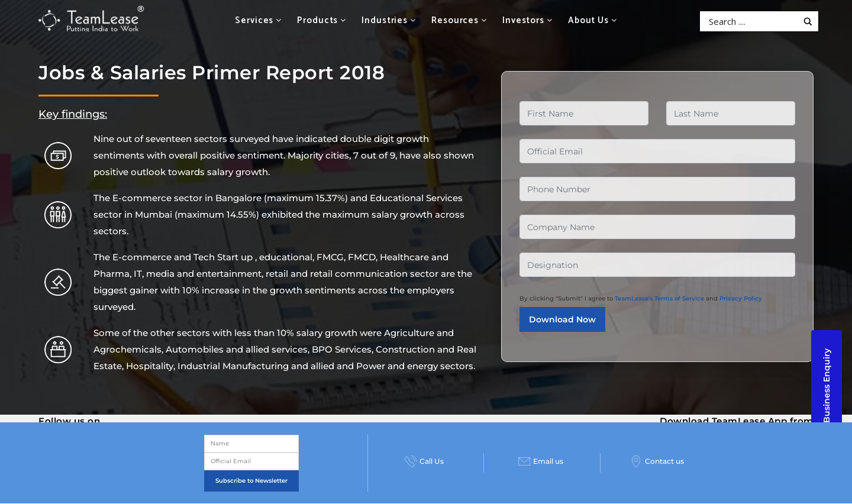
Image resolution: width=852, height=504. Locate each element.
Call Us (424, 461)
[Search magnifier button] (808, 22)
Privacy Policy (741, 298)
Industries (389, 20)
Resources (459, 20)
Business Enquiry (827, 386)
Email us (541, 461)
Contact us (657, 461)
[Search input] (752, 21)
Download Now (562, 319)
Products (322, 20)
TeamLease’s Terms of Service (659, 298)
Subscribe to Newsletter (251, 481)
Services (258, 20)
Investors (527, 20)
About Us (593, 20)
